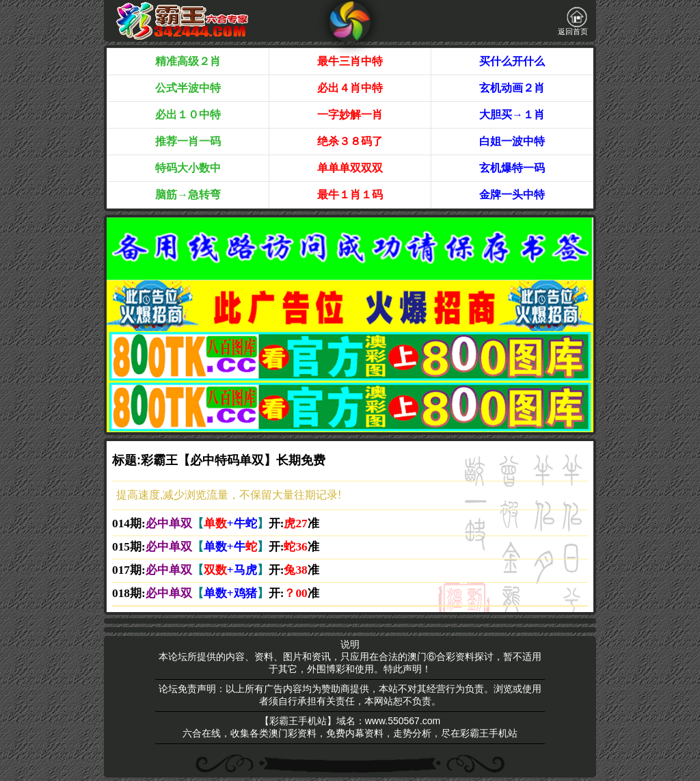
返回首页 (573, 21)
